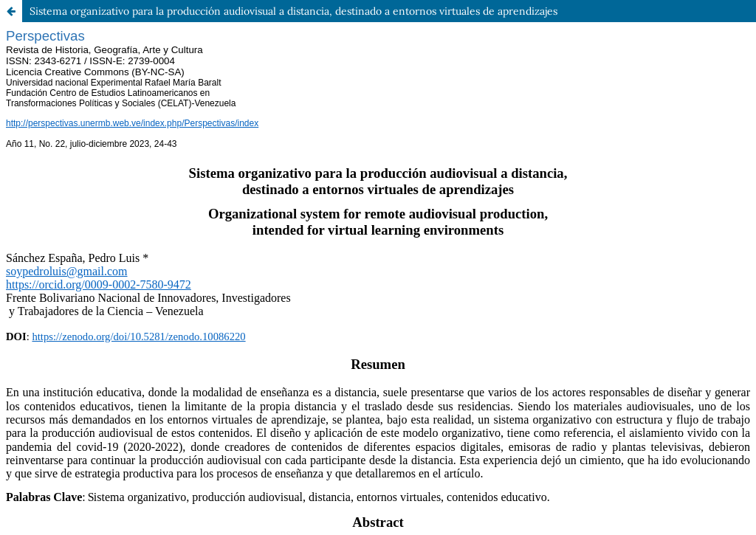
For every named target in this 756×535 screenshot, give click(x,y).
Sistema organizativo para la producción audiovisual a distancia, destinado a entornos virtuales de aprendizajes (293, 11)
